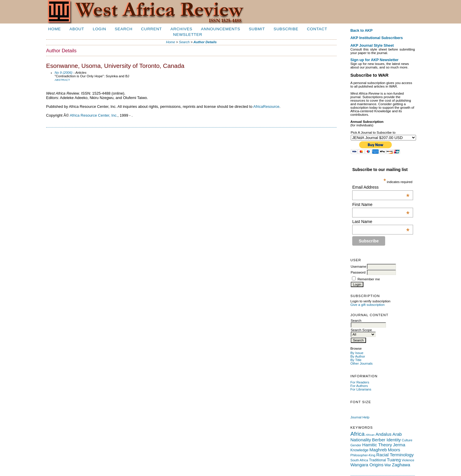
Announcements (221, 29)
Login (99, 29)
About (77, 29)
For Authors (359, 386)
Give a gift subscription (368, 305)
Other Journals (362, 363)
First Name (381, 205)
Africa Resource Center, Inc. (94, 115)
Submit (257, 29)
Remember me (369, 279)
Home (55, 29)
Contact (317, 29)
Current (152, 29)
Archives (181, 29)
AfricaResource (266, 107)
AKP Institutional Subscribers (377, 38)
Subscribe (286, 29)
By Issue (357, 353)
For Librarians (361, 389)
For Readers (360, 382)
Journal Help (360, 417)
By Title (356, 360)
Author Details (205, 42)
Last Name (381, 222)
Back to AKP (362, 31)
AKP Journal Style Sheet (372, 46)
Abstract (62, 80)
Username (359, 267)
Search (123, 29)
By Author (358, 356)
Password (358, 272)
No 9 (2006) (64, 73)
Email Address (381, 187)
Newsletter (188, 35)
